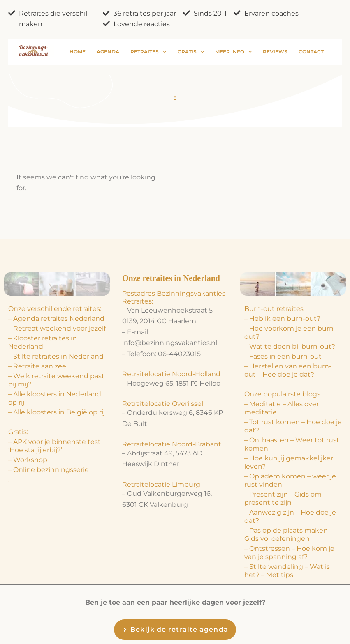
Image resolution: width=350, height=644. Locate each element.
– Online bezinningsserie (49, 470)
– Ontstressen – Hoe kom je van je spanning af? (289, 553)
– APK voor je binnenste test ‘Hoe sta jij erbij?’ (54, 446)
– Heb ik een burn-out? (282, 319)
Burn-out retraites (274, 309)
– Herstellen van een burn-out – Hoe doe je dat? (288, 370)
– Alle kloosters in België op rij (57, 412)
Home (78, 52)
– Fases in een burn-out (283, 356)
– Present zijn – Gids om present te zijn (283, 498)
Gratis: (18, 432)
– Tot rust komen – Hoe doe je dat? (293, 426)
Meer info (233, 52)
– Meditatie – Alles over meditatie (282, 408)
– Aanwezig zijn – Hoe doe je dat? (290, 516)
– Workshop (28, 460)
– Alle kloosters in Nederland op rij (55, 398)
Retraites (148, 52)
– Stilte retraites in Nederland (56, 356)
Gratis (191, 52)
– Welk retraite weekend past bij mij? (56, 380)
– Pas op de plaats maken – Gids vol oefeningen (289, 535)
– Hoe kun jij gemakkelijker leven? (289, 462)
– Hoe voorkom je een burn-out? (290, 332)
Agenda (108, 52)
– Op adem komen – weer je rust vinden (290, 480)
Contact (311, 52)
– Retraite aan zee (37, 366)
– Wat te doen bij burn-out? (290, 346)
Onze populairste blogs (282, 394)
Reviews (275, 52)
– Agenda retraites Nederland (56, 319)
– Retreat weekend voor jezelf (57, 328)
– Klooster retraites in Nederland (43, 342)
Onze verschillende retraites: (55, 309)
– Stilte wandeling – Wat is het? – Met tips (287, 571)
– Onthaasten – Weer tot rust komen (292, 444)
